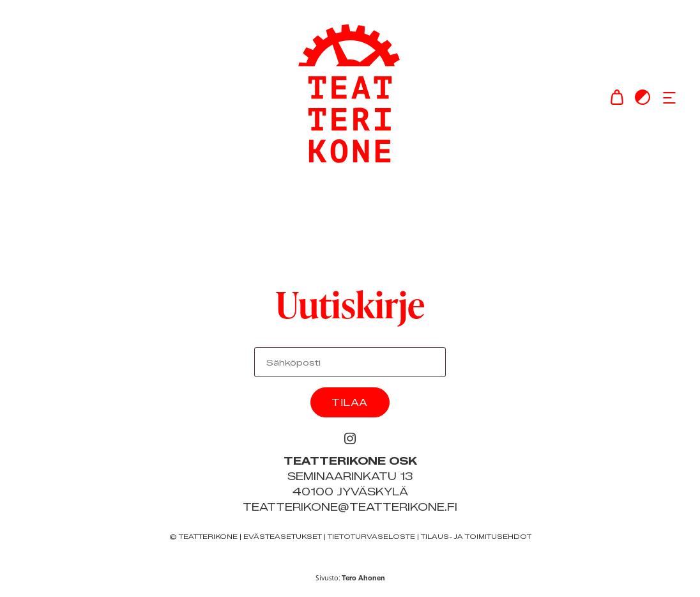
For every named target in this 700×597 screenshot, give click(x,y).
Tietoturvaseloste (371, 537)
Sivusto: (350, 578)
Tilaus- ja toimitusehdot (476, 537)
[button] (669, 97)
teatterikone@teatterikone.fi (350, 507)
